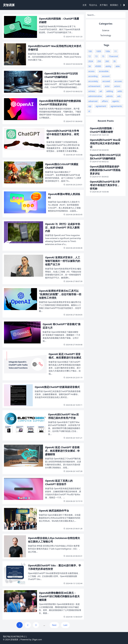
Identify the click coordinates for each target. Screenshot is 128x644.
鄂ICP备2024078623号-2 (14, 637)
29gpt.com (37, 640)
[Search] (106, 15)
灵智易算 (14, 640)
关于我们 (104, 5)
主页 (84, 5)
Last (65, 625)
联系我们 (114, 5)
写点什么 (93, 5)
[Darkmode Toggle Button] (123, 5)
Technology (106, 35)
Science (106, 30)
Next (54, 625)
